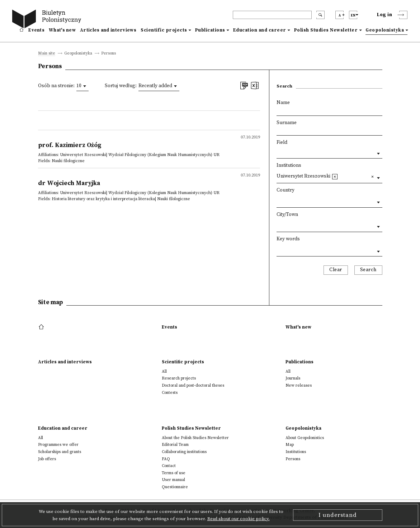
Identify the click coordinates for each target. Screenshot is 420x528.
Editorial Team (175, 445)
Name (283, 103)
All (164, 371)
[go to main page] (48, 20)
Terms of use (174, 473)
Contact (169, 466)
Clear (336, 270)
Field (282, 143)
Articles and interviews (108, 30)
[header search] (272, 15)
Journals (293, 378)
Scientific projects (164, 30)
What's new (62, 30)
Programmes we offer (58, 445)
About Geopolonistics (305, 438)
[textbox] (342, 176)
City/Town (287, 215)
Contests (170, 393)
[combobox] (82, 86)
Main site (47, 54)
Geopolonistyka (385, 30)
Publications (210, 30)
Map (290, 445)
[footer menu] (42, 327)
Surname (287, 123)
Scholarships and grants (60, 452)
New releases (299, 385)
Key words (288, 239)
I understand (338, 515)
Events (36, 30)
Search (368, 270)
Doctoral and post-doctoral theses (193, 385)
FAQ (166, 459)
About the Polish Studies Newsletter (195, 438)
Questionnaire (175, 487)
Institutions (289, 166)
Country (285, 190)
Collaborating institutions (184, 452)
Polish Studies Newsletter (326, 30)
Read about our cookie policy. (239, 519)
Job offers (47, 459)
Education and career (260, 30)
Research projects (179, 378)
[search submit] (320, 15)
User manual (173, 480)
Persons (293, 459)
